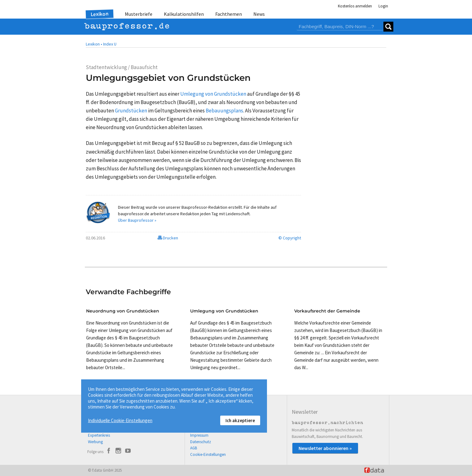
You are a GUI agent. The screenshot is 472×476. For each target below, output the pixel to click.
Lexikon (100, 14)
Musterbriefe (139, 14)
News (259, 14)
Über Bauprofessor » (137, 220)
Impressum (199, 435)
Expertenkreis (99, 435)
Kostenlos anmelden (355, 6)
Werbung (95, 442)
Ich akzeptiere (240, 420)
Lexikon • (94, 44)
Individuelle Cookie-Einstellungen (120, 420)
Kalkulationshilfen (184, 14)
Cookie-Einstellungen (208, 454)
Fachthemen (229, 14)
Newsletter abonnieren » (325, 448)
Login (383, 6)
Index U (110, 44)
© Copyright (290, 238)
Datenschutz (201, 442)
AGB (194, 448)
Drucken (168, 238)
